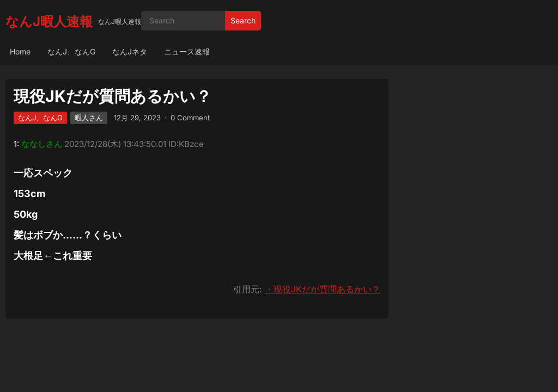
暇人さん (89, 118)
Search (243, 20)
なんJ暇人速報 (49, 22)
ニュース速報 (187, 51)
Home (20, 51)
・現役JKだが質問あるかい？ (323, 289)
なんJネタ (130, 51)
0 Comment (190, 118)
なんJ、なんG (71, 51)
